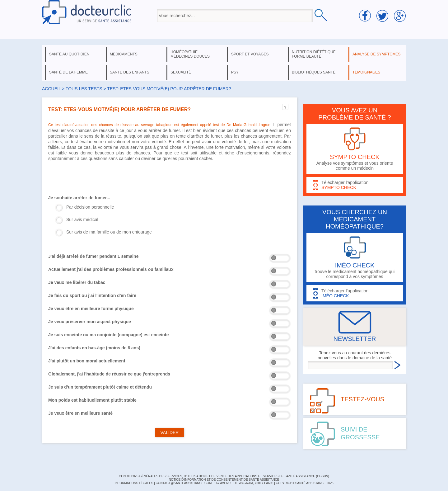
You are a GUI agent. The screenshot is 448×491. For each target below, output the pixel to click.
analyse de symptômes (376, 54)
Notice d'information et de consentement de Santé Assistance (224, 480)
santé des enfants (130, 72)
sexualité (181, 72)
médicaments (124, 54)
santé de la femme (68, 72)
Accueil (51, 89)
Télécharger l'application (355, 185)
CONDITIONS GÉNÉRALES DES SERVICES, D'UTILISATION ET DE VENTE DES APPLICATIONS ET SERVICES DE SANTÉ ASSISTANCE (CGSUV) (224, 476)
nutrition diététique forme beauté (314, 54)
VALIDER (170, 432)
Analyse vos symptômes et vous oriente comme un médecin (355, 149)
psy (235, 72)
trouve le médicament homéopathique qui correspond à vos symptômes (355, 258)
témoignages (366, 72)
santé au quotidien (69, 54)
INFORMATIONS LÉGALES (134, 483)
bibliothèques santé (314, 72)
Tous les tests (84, 89)
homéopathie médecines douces (190, 54)
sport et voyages (250, 54)
